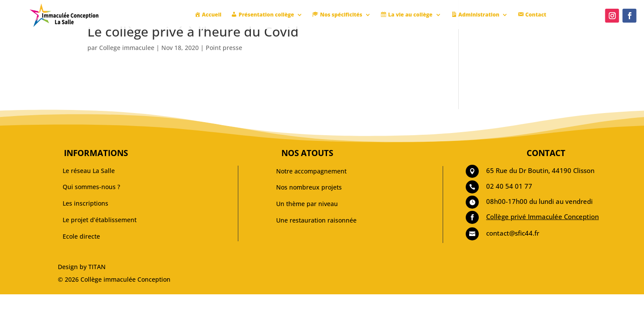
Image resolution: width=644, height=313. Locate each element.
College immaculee (127, 48)
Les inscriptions (85, 203)
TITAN (97, 267)
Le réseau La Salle (89, 171)
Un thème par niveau (307, 204)
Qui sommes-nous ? (91, 187)
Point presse (224, 48)
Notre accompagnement (311, 171)
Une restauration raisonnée (316, 220)
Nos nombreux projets (309, 187)
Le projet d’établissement (100, 220)
